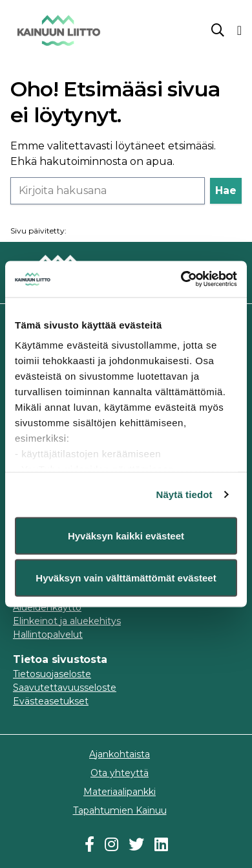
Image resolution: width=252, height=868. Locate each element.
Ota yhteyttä (120, 773)
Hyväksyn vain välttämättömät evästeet (126, 578)
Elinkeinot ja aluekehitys (67, 621)
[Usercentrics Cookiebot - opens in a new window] (181, 279)
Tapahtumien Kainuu (120, 810)
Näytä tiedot (184, 494)
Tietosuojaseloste (52, 674)
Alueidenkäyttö (47, 607)
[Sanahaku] (218, 30)
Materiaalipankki (120, 792)
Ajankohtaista (120, 754)
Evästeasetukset (51, 701)
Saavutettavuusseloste (65, 688)
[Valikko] (239, 30)
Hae (226, 190)
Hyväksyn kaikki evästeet (126, 535)
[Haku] (108, 191)
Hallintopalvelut (48, 635)
